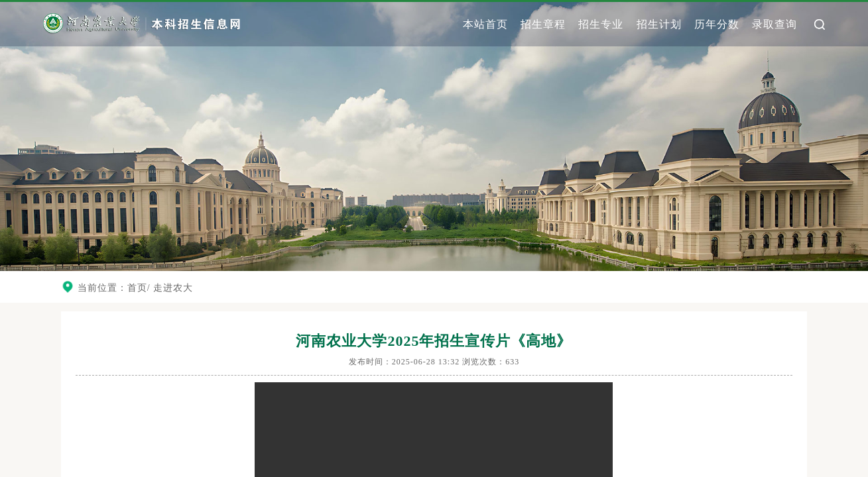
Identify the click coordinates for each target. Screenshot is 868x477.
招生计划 (659, 24)
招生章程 (543, 24)
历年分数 (717, 24)
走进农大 (173, 288)
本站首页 (485, 24)
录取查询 (775, 24)
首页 (137, 288)
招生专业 (601, 24)
